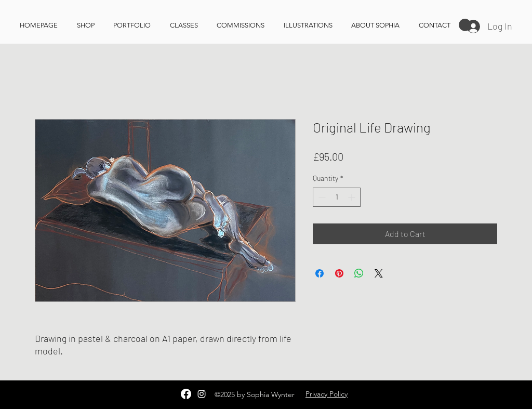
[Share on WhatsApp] (359, 273)
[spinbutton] (337, 197)
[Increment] (353, 197)
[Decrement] (321, 197)
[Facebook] (186, 394)
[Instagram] (202, 394)
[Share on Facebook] (320, 273)
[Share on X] (379, 273)
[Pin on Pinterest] (339, 273)
